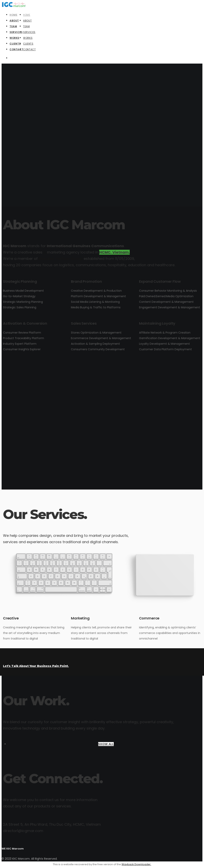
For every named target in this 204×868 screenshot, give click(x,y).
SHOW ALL (106, 744)
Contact (29, 49)
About (27, 21)
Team (26, 26)
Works (28, 38)
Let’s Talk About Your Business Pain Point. (36, 666)
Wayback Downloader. (136, 864)
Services (29, 32)
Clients (28, 44)
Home (27, 15)
